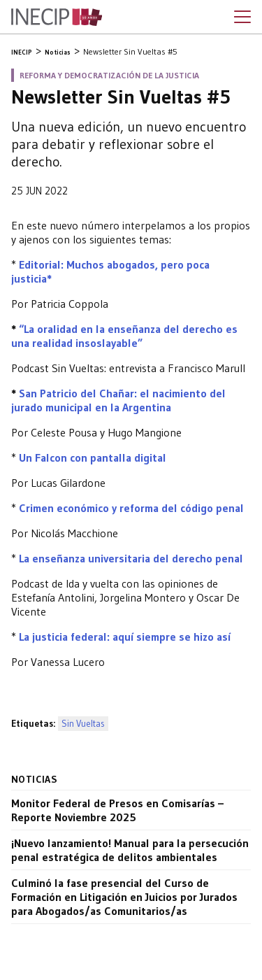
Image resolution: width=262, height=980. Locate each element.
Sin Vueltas (83, 724)
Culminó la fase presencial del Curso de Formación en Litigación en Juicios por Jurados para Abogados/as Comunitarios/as (124, 897)
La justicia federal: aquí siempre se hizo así (125, 637)
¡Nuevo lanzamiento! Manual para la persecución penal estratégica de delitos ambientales (130, 850)
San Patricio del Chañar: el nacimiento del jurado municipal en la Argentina (118, 400)
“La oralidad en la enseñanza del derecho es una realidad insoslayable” (124, 336)
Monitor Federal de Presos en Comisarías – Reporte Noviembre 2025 (117, 810)
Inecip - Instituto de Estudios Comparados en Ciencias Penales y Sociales (57, 17)
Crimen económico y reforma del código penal (131, 508)
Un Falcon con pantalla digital (93, 457)
